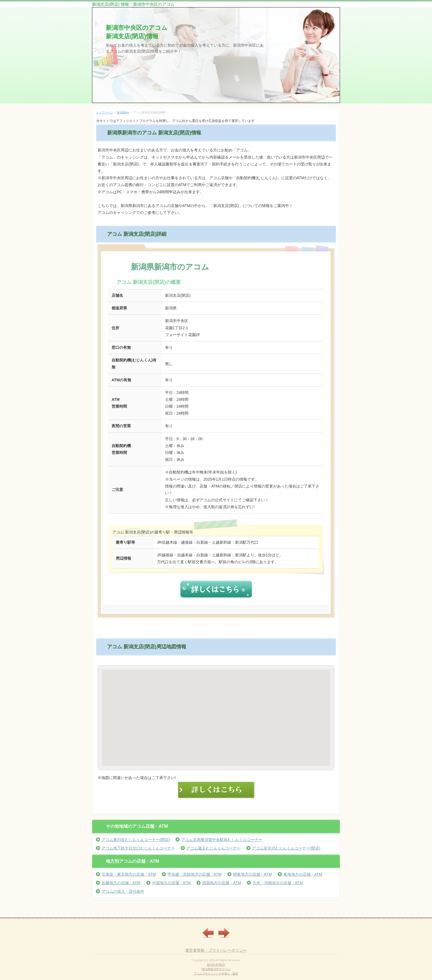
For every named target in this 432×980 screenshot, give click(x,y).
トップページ (104, 112)
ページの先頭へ (328, 913)
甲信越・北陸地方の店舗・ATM (195, 874)
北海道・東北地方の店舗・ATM (129, 874)
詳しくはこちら (216, 589)
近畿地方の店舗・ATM (121, 883)
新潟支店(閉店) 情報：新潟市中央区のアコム (133, 4)
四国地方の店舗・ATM (222, 883)
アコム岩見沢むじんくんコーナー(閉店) (286, 848)
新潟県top (123, 112)
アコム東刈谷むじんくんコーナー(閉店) (136, 840)
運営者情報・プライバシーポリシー (216, 950)
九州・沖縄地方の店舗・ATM (278, 883)
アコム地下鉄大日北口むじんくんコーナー (138, 848)
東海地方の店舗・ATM (303, 874)
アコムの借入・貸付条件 (123, 891)
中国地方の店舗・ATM (172, 883)
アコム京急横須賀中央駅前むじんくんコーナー (222, 840)
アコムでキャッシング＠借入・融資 (216, 974)
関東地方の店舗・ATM (253, 874)
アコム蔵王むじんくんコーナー (214, 848)
